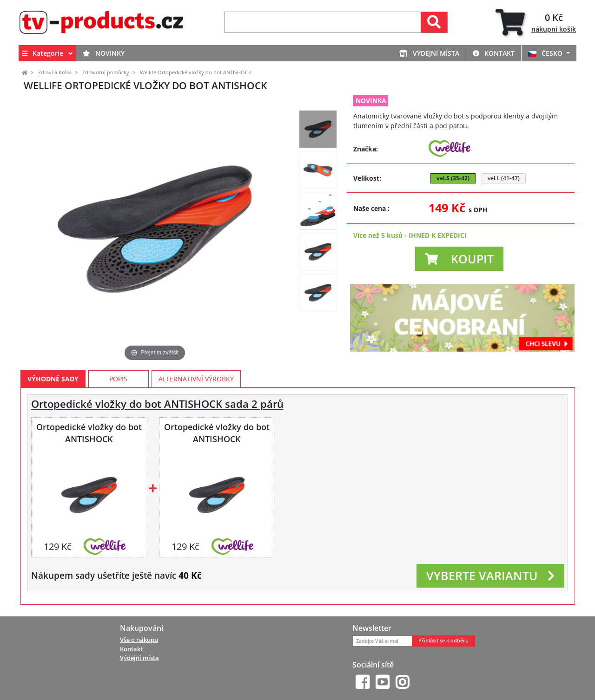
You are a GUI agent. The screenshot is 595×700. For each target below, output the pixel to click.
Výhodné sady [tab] (53, 379)
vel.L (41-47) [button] (504, 178)
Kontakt (494, 53)
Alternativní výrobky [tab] (196, 379)
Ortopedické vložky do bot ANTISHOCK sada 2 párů (157, 404)
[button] (459, 259)
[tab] (536, 23)
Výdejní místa (429, 53)
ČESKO (546, 53)
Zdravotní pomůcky (106, 72)
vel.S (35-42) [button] (453, 178)
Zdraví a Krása (55, 72)
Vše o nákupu (139, 640)
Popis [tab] (118, 379)
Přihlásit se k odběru (443, 641)
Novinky (104, 53)
